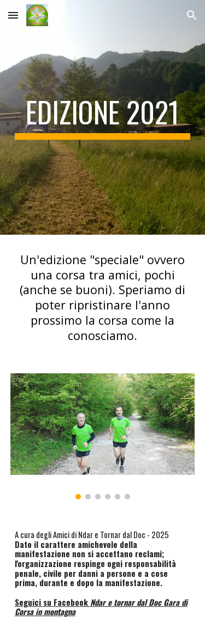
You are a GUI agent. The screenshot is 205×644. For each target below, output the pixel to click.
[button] (13, 15)
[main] (103, 117)
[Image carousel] (103, 436)
